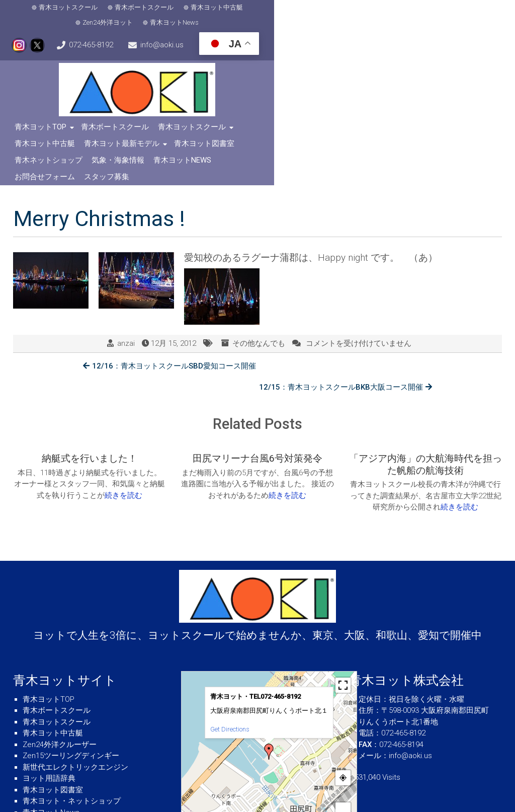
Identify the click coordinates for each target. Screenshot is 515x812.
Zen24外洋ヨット (272, 9)
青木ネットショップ (52, 130)
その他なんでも (259, 297)
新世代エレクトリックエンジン (75, 697)
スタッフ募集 (315, 130)
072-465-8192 (475, 9)
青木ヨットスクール (55, 9)
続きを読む (123, 427)
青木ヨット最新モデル (351, 113)
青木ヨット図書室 (433, 113)
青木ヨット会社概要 (57, 754)
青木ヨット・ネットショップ (72, 731)
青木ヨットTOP (44, 113)
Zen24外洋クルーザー (60, 675)
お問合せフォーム (253, 130)
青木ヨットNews (338, 9)
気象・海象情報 (121, 130)
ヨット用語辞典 (49, 708)
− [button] (343, 755)
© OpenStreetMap (338, 773)
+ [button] (343, 740)
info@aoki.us (52, 33)
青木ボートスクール (131, 9)
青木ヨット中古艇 (203, 9)
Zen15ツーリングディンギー (71, 686)
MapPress (309, 773)
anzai (126, 297)
